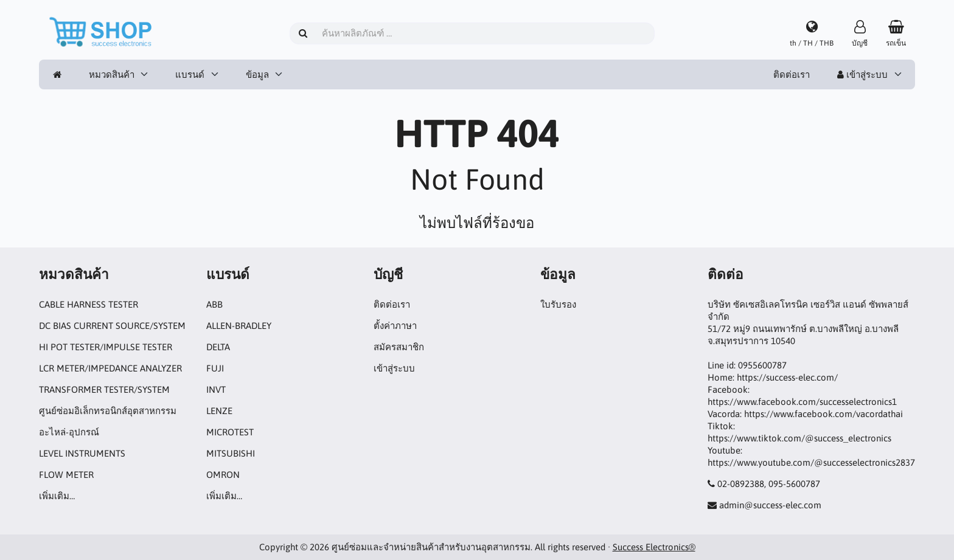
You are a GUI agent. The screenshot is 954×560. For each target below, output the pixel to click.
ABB (214, 304)
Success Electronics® (654, 547)
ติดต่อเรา (792, 74)
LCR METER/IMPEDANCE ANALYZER (110, 368)
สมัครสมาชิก (399, 347)
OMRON (223, 475)
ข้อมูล (257, 74)
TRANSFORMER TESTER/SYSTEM (104, 389)
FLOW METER (66, 475)
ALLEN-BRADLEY (239, 326)
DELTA (218, 347)
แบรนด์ (190, 74)
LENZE (219, 411)
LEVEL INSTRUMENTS (82, 453)
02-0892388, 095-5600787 (769, 484)
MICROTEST (230, 432)
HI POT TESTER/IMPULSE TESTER (106, 347)
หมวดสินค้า (112, 74)
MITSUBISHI (231, 453)
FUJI (215, 368)
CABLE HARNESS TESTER (89, 304)
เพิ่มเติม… (57, 496)
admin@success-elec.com (770, 505)
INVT (216, 389)
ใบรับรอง (558, 304)
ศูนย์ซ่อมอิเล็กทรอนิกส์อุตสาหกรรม (108, 411)
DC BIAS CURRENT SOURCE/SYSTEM (112, 326)
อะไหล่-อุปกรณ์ (69, 432)
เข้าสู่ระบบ (862, 74)
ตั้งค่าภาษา (395, 326)
